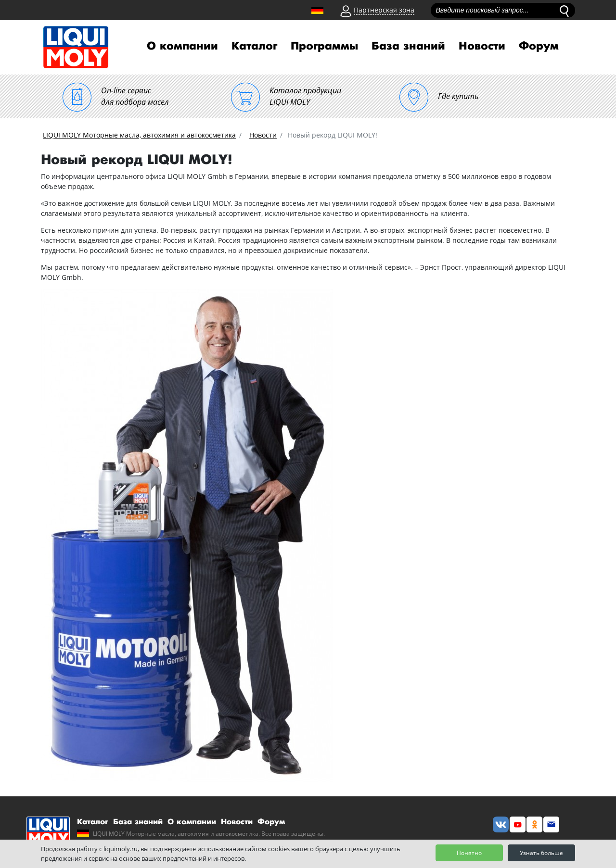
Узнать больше (541, 853)
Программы (324, 46)
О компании (182, 46)
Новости (482, 46)
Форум (539, 46)
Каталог (254, 46)
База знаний (408, 46)
